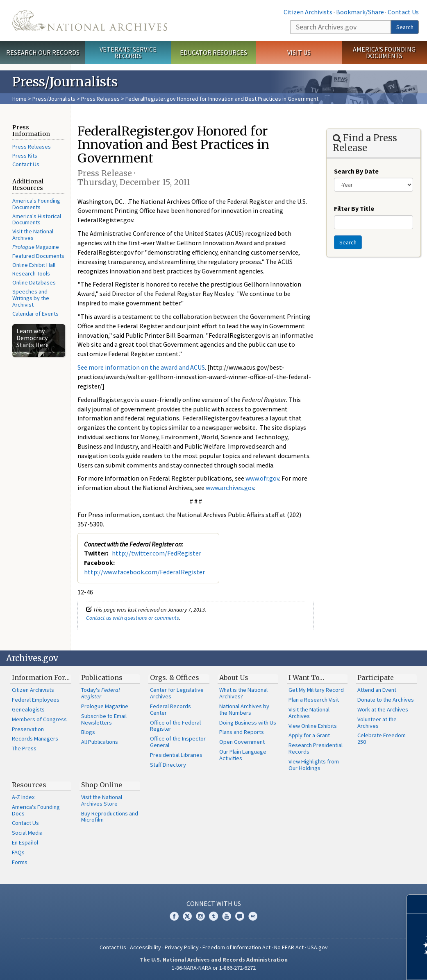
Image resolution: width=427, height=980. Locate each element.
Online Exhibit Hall (34, 265)
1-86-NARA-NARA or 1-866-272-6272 (214, 968)
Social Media (27, 833)
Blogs (88, 732)
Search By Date (356, 171)
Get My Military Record (316, 690)
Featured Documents (38, 256)
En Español (25, 842)
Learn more (354, 965)
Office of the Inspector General (178, 742)
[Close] (417, 904)
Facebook (174, 916)
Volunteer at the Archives (377, 723)
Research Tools (31, 273)
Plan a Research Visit (314, 700)
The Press (24, 748)
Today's (101, 693)
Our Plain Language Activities (243, 755)
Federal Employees (36, 700)
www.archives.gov (230, 488)
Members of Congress (39, 719)
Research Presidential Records (316, 748)
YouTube (227, 916)
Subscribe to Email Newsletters (104, 719)
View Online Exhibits (313, 726)
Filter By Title (354, 208)
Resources (29, 785)
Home (19, 99)
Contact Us (403, 12)
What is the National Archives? (243, 693)
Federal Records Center (170, 709)
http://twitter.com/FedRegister (157, 553)
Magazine (36, 247)
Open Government (242, 742)
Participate (376, 677)
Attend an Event (377, 690)
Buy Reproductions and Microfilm (110, 817)
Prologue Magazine (105, 706)
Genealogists (28, 709)
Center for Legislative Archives (177, 693)
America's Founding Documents (384, 53)
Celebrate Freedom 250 (382, 738)
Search (405, 27)
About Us (234, 677)
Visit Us (299, 52)
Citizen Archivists (308, 12)
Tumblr (213, 916)
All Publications (100, 742)
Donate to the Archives (386, 700)
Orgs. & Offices (175, 677)
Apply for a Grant (309, 735)
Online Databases (34, 282)
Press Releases (100, 99)
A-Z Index (23, 797)
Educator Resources (213, 52)
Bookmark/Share (360, 12)
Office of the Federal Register (175, 726)
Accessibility (145, 947)
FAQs (18, 852)
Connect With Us (214, 903)
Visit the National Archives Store (102, 800)
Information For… (41, 677)
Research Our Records (43, 52)
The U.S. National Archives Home (90, 20)
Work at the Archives (383, 709)
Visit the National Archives (33, 235)
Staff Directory (168, 765)
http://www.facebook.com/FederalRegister (144, 572)
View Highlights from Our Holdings (314, 765)
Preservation (28, 729)
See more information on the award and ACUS (141, 367)
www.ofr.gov (262, 478)
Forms (20, 862)
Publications (102, 677)
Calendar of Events (35, 314)
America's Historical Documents (37, 219)
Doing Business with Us (248, 723)
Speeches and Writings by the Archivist (31, 298)
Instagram (200, 916)
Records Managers (35, 738)
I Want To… (306, 677)
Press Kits (25, 156)
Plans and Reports (242, 732)
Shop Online (102, 785)
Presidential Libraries (176, 755)
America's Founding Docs (36, 810)
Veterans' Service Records (128, 53)
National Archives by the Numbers (244, 709)
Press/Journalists (54, 99)
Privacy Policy (182, 947)
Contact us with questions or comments (133, 618)
